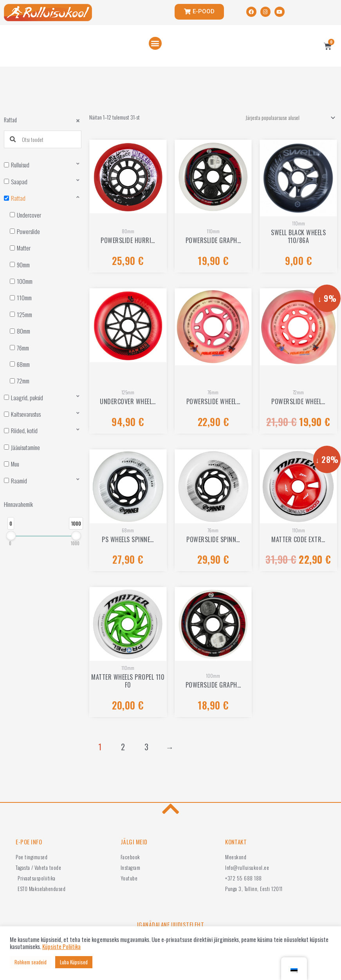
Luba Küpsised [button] (74, 962)
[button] (155, 43)
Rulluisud (20, 165)
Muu (15, 464)
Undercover (29, 215)
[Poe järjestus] (289, 118)
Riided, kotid (24, 430)
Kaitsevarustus (26, 414)
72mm (23, 381)
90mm (23, 265)
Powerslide (28, 231)
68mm (23, 364)
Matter (24, 248)
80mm (23, 331)
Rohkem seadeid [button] (31, 962)
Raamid (19, 481)
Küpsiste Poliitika (61, 947)
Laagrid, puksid (27, 397)
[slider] (11, 535)
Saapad (19, 181)
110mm (24, 298)
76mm (23, 348)
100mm (25, 281)
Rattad (18, 198)
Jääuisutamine (25, 447)
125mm (24, 314)
